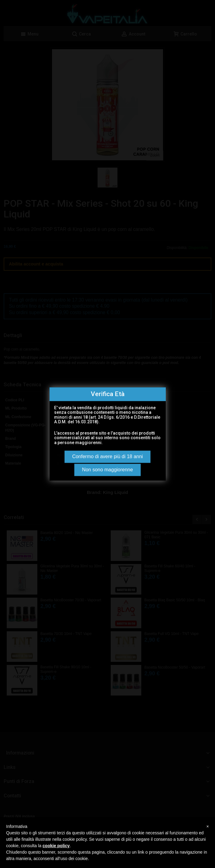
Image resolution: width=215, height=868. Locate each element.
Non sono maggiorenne (107, 470)
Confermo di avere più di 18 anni (107, 457)
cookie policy (56, 846)
